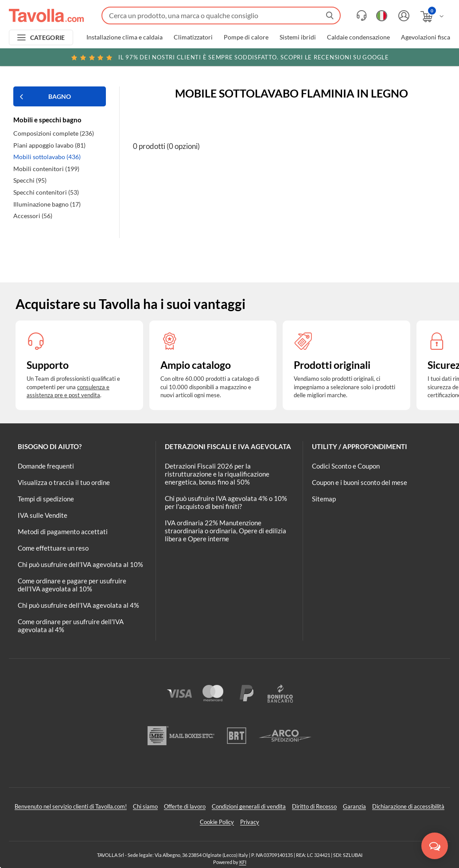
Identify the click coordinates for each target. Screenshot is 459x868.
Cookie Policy (217, 822)
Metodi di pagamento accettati (63, 532)
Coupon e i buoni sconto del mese (360, 482)
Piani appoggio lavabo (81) (49, 145)
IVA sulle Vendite (43, 515)
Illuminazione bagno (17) (47, 204)
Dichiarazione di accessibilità (408, 806)
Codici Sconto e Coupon (346, 466)
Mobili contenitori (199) (46, 169)
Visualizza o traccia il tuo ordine (64, 482)
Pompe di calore (246, 37)
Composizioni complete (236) (54, 133)
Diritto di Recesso (314, 806)
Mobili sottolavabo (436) (47, 157)
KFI (243, 862)
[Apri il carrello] (433, 17)
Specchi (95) (30, 180)
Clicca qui (395, 59)
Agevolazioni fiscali (427, 37)
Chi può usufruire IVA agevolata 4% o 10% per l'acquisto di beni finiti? (226, 502)
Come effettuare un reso (53, 548)
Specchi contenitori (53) (46, 192)
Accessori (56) (33, 216)
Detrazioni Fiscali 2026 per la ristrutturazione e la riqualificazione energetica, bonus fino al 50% (217, 474)
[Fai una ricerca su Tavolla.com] (221, 16)
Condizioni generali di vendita (249, 806)
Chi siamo (145, 806)
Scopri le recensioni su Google (229, 57)
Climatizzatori (193, 37)
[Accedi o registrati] (403, 16)
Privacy (250, 822)
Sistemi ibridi (298, 37)
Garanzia (354, 806)
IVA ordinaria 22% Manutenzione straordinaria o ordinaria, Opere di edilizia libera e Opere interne (226, 531)
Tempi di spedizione (46, 499)
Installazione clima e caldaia (124, 37)
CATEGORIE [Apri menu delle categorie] (48, 37)
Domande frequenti (46, 466)
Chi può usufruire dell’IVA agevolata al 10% (80, 564)
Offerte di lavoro (185, 806)
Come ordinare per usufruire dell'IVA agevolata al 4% (71, 626)
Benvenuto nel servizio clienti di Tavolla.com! (71, 806)
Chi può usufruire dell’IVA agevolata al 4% (78, 605)
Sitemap (324, 499)
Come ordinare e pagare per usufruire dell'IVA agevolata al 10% (72, 585)
